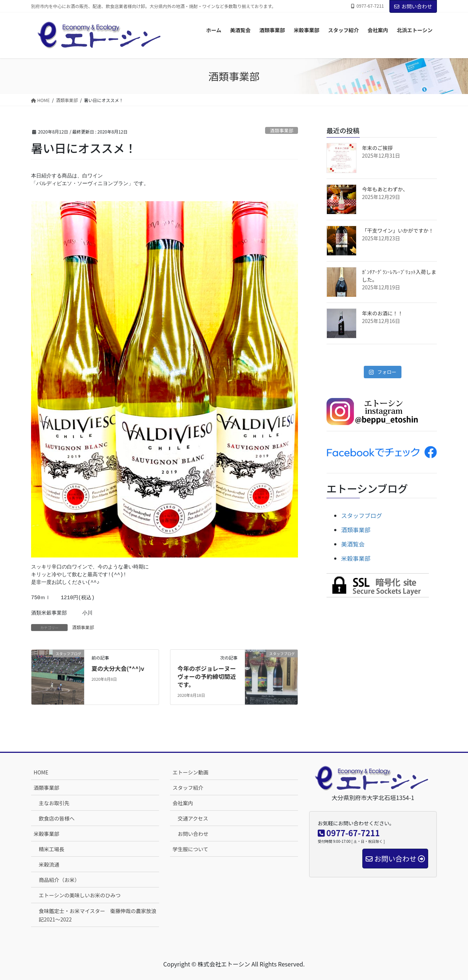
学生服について (190, 849)
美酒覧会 (353, 544)
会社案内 (183, 803)
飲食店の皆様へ (57, 818)
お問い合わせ (413, 6)
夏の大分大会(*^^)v (118, 668)
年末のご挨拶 (377, 148)
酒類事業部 (282, 130)
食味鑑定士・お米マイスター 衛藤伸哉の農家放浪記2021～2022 (98, 915)
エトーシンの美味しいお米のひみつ (80, 895)
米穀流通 (49, 864)
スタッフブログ (362, 515)
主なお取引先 (54, 803)
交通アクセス (193, 818)
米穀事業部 (356, 558)
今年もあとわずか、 (385, 189)
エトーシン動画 (190, 772)
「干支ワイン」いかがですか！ (398, 230)
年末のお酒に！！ (382, 313)
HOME (41, 772)
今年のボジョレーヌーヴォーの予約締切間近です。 (207, 677)
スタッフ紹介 (188, 788)
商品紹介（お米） (59, 880)
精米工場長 (52, 849)
